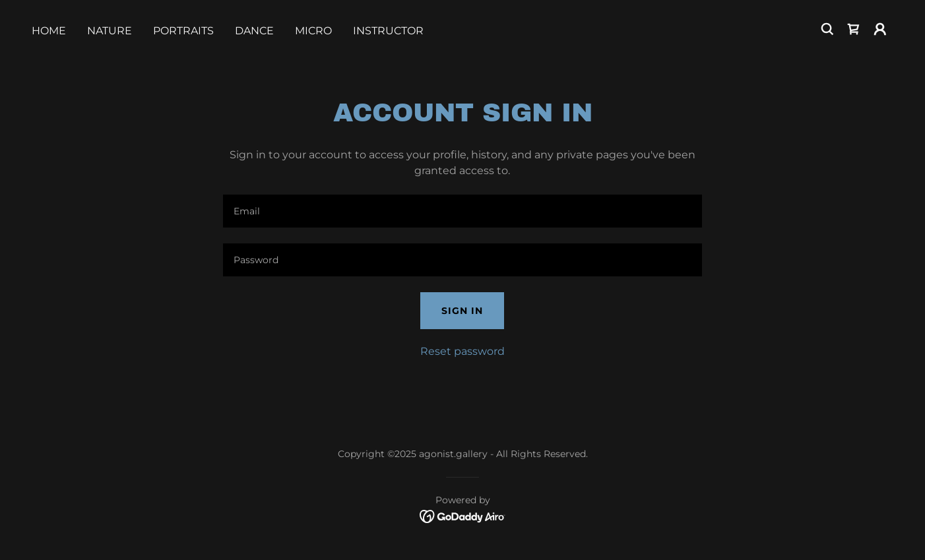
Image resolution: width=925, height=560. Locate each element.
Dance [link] (254, 31)
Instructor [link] (388, 31)
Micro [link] (313, 31)
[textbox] (462, 211)
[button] (880, 29)
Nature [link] (110, 31)
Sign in (462, 311)
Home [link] (49, 31)
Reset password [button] (462, 351)
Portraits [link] (183, 31)
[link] (854, 29)
